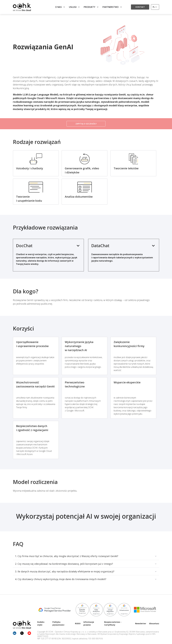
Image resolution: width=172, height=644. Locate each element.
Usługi (75, 7)
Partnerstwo (112, 7)
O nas (60, 7)
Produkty (91, 7)
